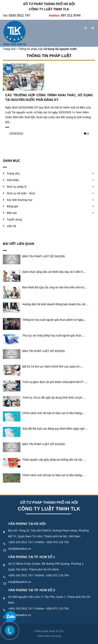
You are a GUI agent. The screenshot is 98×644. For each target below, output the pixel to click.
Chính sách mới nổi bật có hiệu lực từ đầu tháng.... (54, 413)
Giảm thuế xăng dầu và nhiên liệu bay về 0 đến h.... (54, 272)
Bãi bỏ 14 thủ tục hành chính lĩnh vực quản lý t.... (53, 367)
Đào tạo (12, 213)
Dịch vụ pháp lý (17, 187)
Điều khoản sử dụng (50, 636)
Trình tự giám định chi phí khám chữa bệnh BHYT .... (55, 382)
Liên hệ (11, 226)
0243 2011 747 (19, 15)
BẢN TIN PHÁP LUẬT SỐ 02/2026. (44, 444)
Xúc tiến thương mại (20, 200)
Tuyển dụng (14, 219)
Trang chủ (13, 173)
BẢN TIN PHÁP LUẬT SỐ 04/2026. (44, 256)
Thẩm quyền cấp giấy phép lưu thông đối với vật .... (54, 460)
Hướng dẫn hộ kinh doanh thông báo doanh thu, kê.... (55, 304)
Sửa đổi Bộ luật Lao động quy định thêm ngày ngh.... (55, 429)
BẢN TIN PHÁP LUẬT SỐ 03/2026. (44, 351)
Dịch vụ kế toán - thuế (21, 193)
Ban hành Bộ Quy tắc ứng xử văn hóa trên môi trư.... (55, 287)
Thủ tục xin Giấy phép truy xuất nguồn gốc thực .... (54, 335)
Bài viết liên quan (19, 244)
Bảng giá (12, 206)
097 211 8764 (71, 15)
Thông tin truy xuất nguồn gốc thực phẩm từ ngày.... (54, 320)
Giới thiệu (13, 180)
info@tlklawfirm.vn (20, 549)
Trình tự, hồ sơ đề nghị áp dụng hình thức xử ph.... (54, 398)
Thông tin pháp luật (49, 56)
